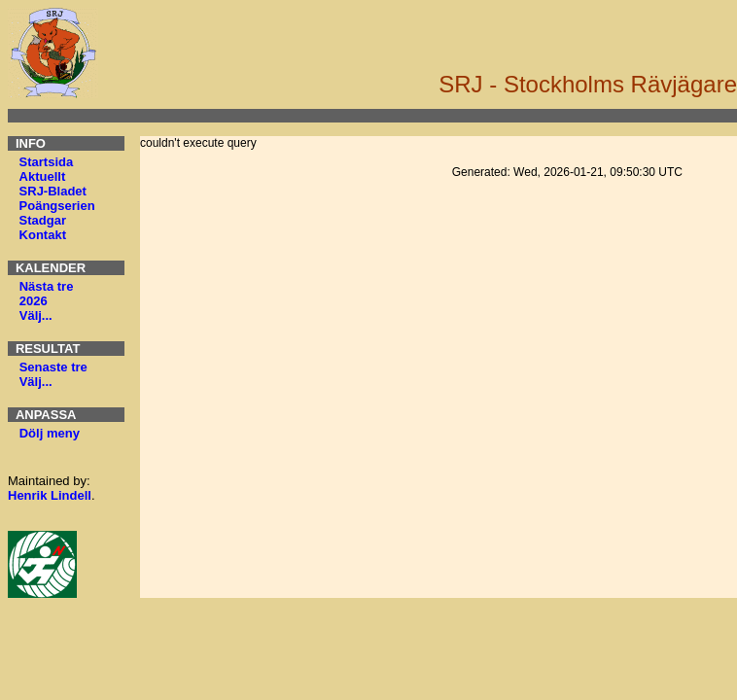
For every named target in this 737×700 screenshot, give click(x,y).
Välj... (36, 315)
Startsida (47, 162)
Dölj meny (50, 433)
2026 (34, 301)
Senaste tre (53, 367)
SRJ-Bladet (53, 191)
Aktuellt (43, 176)
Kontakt (43, 235)
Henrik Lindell (50, 495)
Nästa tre (47, 286)
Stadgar (43, 220)
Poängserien (57, 206)
